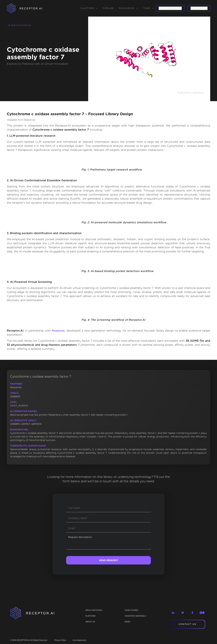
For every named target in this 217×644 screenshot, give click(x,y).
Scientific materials (135, 616)
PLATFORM (90, 616)
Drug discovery (94, 610)
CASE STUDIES (131, 610)
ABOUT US (90, 622)
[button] (89, 8)
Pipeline (108, 8)
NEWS (127, 622)
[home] (29, 8)
